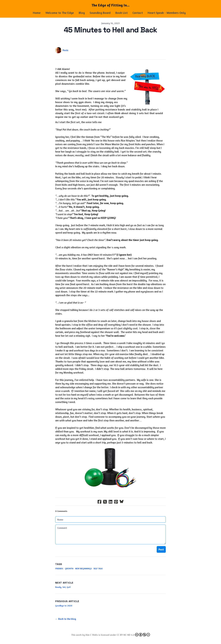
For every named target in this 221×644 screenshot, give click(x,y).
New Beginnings (83, 568)
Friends (59, 568)
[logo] (110, 5)
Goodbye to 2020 (64, 606)
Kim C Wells (92, 635)
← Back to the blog (66, 619)
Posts (65, 50)
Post (161, 549)
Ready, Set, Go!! (63, 587)
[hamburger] (18, 5)
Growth (69, 568)
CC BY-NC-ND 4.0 (133, 635)
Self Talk (98, 568)
